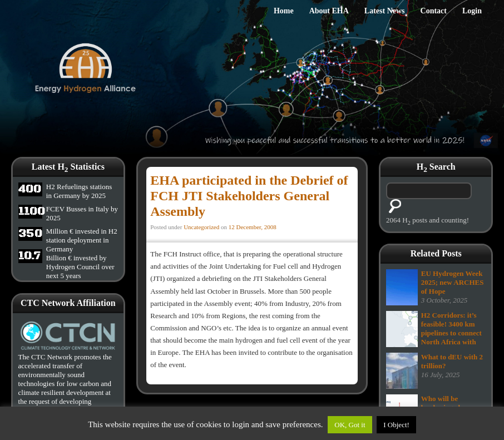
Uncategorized (201, 227)
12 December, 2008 (253, 227)
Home (284, 11)
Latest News (385, 11)
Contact (434, 11)
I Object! (396, 425)
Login (472, 11)
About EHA (329, 11)
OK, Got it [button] (350, 425)
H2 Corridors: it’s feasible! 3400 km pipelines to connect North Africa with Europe (451, 333)
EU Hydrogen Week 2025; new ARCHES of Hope (453, 282)
